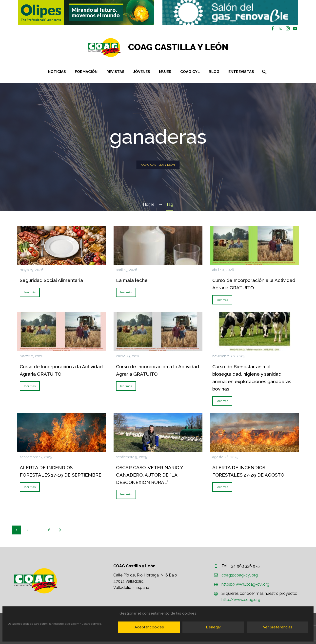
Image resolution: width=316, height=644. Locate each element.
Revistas (115, 72)
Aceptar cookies (149, 627)
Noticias (57, 72)
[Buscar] (264, 72)
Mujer (165, 72)
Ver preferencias (278, 627)
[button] (86, 12)
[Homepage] (188, 48)
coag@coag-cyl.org (240, 575)
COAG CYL (190, 72)
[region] (86, 12)
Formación (86, 72)
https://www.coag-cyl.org (245, 584)
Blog (214, 72)
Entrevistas (241, 72)
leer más (30, 292)
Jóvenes (142, 72)
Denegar (213, 627)
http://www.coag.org (241, 600)
